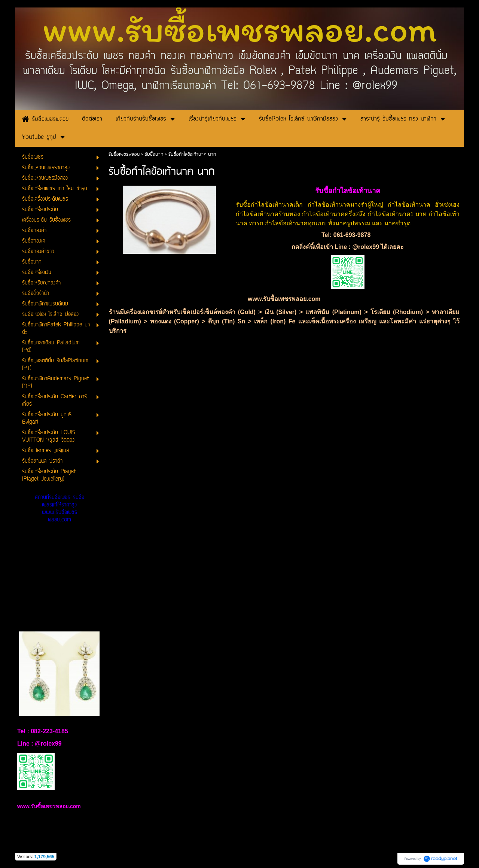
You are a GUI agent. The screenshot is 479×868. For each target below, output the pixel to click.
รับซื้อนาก (155, 154)
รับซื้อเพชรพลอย (124, 154)
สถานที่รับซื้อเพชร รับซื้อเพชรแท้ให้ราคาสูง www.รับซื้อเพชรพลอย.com (60, 509)
